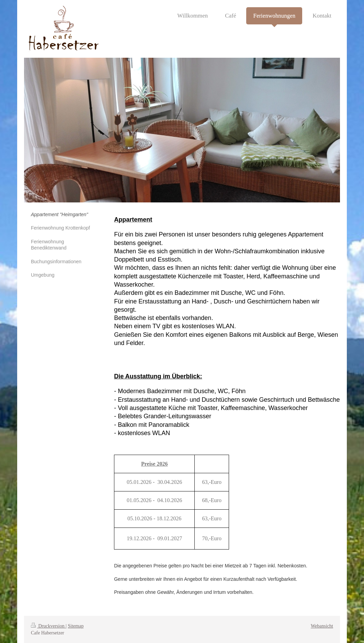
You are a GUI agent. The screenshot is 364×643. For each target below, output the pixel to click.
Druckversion (48, 626)
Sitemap (76, 626)
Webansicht (322, 626)
